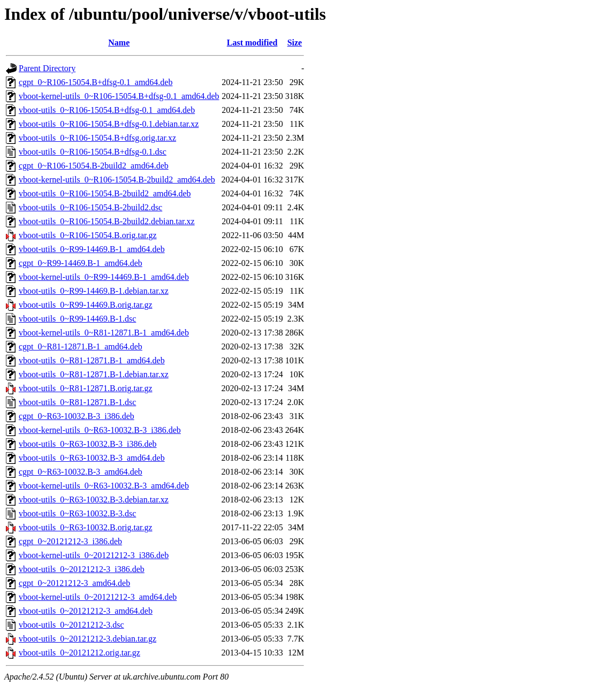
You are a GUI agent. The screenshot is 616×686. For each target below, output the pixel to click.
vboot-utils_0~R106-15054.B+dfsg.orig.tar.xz (97, 138)
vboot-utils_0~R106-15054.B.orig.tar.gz (88, 235)
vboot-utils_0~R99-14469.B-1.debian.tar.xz (94, 291)
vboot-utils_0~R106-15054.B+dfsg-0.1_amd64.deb (107, 110)
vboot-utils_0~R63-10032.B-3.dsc (77, 513)
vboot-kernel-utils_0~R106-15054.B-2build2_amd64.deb (117, 180)
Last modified (252, 43)
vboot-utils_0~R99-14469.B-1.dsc (77, 319)
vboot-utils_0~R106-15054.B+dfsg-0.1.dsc (93, 152)
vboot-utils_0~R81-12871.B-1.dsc (77, 402)
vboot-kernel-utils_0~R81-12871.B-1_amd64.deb (104, 333)
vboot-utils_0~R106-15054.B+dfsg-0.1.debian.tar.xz (109, 124)
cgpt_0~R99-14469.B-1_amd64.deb (81, 263)
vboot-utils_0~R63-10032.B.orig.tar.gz (86, 527)
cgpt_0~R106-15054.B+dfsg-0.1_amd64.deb (96, 82)
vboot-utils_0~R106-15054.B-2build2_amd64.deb (105, 193)
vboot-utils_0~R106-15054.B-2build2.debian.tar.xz (107, 221)
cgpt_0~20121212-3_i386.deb (70, 541)
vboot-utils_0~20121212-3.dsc (71, 625)
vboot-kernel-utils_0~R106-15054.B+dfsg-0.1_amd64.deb (119, 96)
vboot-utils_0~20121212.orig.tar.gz (79, 653)
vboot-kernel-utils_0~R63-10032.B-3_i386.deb (100, 430)
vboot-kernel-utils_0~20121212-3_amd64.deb (98, 597)
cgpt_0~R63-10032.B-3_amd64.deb (81, 472)
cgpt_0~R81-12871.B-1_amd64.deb (81, 346)
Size (295, 43)
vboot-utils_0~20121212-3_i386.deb (82, 569)
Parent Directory (47, 68)
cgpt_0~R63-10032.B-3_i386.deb (77, 416)
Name (119, 43)
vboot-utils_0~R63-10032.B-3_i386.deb (88, 444)
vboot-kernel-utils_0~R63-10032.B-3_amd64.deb (104, 486)
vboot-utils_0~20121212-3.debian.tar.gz (88, 639)
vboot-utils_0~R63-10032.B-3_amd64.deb (92, 458)
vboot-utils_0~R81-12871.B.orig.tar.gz (86, 388)
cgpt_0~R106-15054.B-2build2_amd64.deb (94, 166)
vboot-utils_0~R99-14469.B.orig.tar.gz (86, 305)
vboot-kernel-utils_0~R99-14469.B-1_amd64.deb (104, 277)
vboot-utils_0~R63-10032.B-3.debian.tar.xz (94, 500)
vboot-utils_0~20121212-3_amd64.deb (86, 611)
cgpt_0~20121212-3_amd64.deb (74, 583)
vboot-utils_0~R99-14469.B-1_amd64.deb (92, 249)
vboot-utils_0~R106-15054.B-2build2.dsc (90, 207)
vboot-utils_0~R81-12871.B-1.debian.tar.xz (94, 374)
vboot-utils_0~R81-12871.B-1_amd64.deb (92, 360)
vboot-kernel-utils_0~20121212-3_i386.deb (94, 555)
